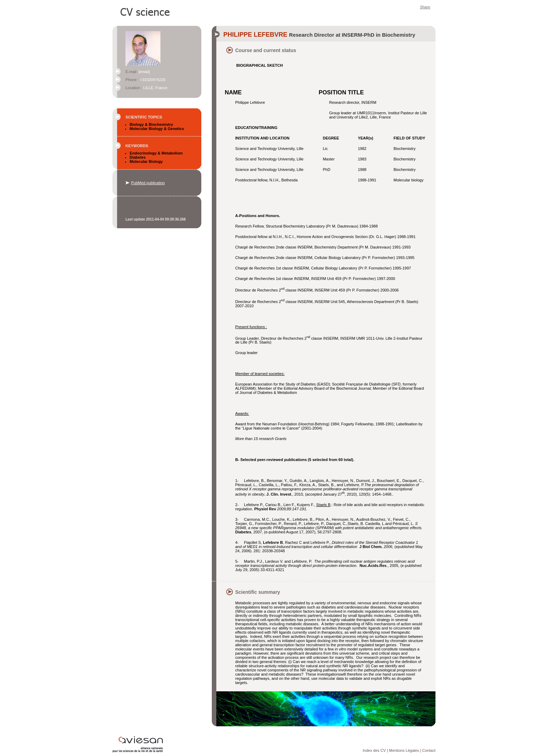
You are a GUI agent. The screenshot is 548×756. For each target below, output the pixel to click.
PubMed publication (148, 183)
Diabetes (138, 157)
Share (425, 7)
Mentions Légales (404, 750)
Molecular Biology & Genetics (157, 129)
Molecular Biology (146, 161)
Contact (429, 750)
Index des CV (374, 750)
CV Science (145, 11)
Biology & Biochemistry (151, 124)
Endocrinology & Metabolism (156, 153)
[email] (144, 72)
